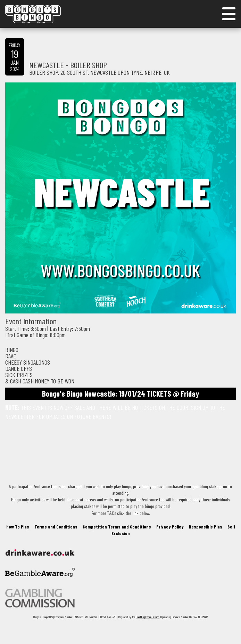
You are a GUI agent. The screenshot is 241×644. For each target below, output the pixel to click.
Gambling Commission (147, 617)
